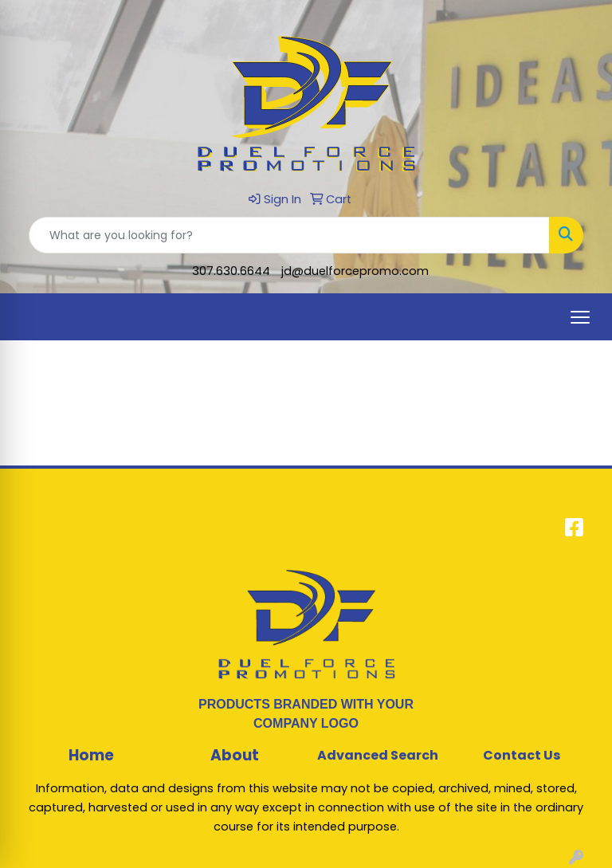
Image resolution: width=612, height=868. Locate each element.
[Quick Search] (289, 235)
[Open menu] (580, 317)
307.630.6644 (231, 271)
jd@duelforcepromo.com (355, 271)
